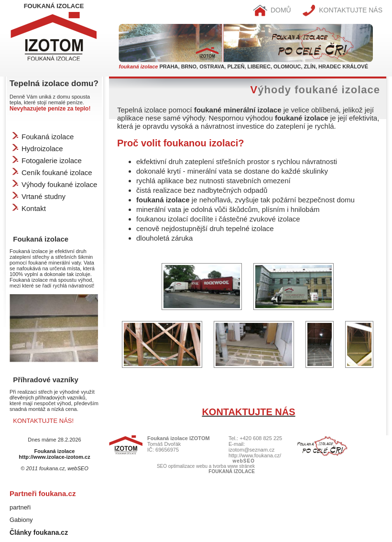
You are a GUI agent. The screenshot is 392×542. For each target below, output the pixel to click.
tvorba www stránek (234, 466)
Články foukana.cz (39, 532)
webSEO (78, 468)
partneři (20, 507)
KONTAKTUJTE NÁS (342, 10)
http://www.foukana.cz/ (255, 455)
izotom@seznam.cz (251, 450)
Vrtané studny (44, 196)
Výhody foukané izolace (59, 184)
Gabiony (21, 520)
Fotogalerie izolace (52, 160)
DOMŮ (272, 10)
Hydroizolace (42, 149)
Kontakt (34, 208)
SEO (162, 466)
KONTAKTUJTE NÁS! (43, 421)
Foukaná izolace (48, 137)
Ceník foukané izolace (57, 172)
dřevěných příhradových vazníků (47, 398)
